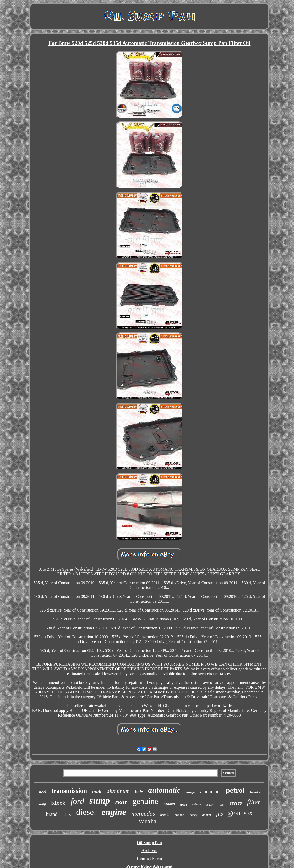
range (190, 792)
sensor (210, 804)
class (67, 815)
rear (121, 802)
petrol (235, 790)
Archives (149, 851)
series (236, 803)
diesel (86, 812)
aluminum (118, 791)
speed (183, 804)
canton (179, 815)
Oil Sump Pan (149, 843)
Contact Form (149, 858)
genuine (145, 801)
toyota (255, 792)
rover (222, 805)
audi (97, 791)
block (58, 803)
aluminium (210, 792)
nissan (169, 804)
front (196, 803)
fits (220, 814)
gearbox (240, 813)
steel (42, 792)
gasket (206, 815)
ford (77, 801)
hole (139, 792)
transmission (69, 791)
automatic (164, 790)
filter (254, 802)
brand (52, 814)
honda (165, 815)
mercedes (143, 813)
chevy (193, 815)
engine (114, 812)
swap (42, 804)
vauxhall (149, 821)
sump (100, 801)
